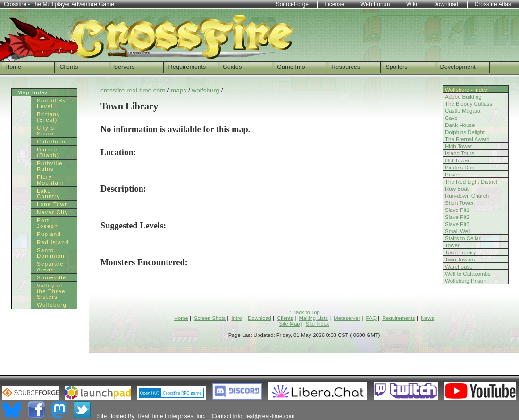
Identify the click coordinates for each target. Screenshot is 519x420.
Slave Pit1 (457, 210)
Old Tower (457, 160)
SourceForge (292, 4)
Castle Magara (463, 111)
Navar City (53, 212)
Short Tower (459, 203)
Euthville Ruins (50, 166)
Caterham (51, 142)
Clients (69, 67)
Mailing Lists (314, 318)
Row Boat (457, 189)
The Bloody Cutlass (469, 104)
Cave (451, 118)
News (427, 318)
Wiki (412, 4)
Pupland (49, 234)
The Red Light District (471, 182)
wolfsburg (205, 90)
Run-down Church (467, 196)
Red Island (53, 242)
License (334, 4)
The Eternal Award (467, 139)
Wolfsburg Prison (466, 281)
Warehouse (459, 267)
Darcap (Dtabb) (48, 152)
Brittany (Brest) (48, 117)
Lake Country (48, 193)
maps (179, 90)
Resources (346, 67)
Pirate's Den (460, 168)
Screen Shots (210, 318)
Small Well (458, 231)
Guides (232, 67)
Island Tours (460, 153)
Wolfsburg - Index (466, 90)
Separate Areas (50, 267)
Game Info (291, 67)
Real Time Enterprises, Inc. (171, 416)
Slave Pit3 (457, 224)
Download (259, 318)
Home (13, 67)
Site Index (318, 324)
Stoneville (52, 277)
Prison (453, 175)
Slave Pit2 (457, 217)
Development (458, 67)
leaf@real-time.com (270, 416)
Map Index (33, 92)
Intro (236, 318)
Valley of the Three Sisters (51, 291)
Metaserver (347, 318)
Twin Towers (460, 260)
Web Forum (375, 4)
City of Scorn (47, 131)
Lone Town (53, 204)
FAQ (371, 318)
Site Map (289, 324)
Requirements (187, 67)
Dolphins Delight (465, 132)
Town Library (460, 252)
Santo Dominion (51, 253)
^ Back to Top (304, 312)
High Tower (459, 146)
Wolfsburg (52, 305)
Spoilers (396, 67)
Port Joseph (47, 223)
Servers (124, 67)
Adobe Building (463, 97)
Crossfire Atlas (493, 4)
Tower (452, 245)
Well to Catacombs (468, 274)
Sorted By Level (51, 103)
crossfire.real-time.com (133, 90)
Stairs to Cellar (463, 238)
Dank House (460, 125)
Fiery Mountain (50, 180)
